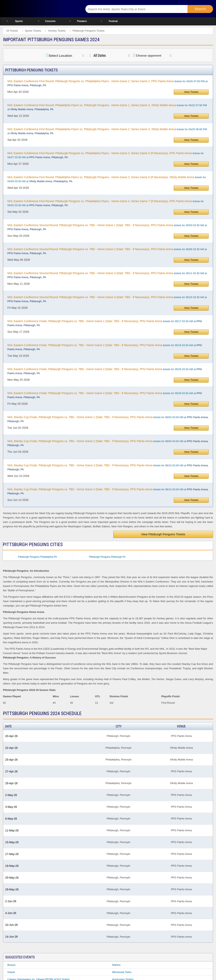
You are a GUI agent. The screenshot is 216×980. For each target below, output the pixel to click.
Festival (113, 21)
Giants (11, 972)
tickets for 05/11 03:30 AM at (107, 275)
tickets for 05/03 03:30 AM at (107, 227)
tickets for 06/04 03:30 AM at (108, 443)
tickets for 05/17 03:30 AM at (105, 323)
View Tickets (191, 92)
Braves (11, 965)
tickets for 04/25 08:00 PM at (107, 131)
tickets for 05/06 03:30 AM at (107, 251)
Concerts (50, 21)
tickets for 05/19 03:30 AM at (105, 347)
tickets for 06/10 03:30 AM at (108, 467)
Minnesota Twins (122, 972)
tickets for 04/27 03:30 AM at (106, 155)
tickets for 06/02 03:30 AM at (108, 419)
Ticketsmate (40, 8)
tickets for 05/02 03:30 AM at (106, 203)
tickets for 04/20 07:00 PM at (108, 83)
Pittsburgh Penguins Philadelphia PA (38, 557)
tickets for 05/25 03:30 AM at (105, 371)
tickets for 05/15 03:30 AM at (107, 299)
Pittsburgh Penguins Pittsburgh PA (107, 557)
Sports (19, 21)
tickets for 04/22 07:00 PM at (107, 107)
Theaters (82, 21)
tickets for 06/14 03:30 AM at (108, 491)
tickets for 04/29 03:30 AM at (107, 179)
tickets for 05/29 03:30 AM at (105, 395)
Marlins (116, 965)
